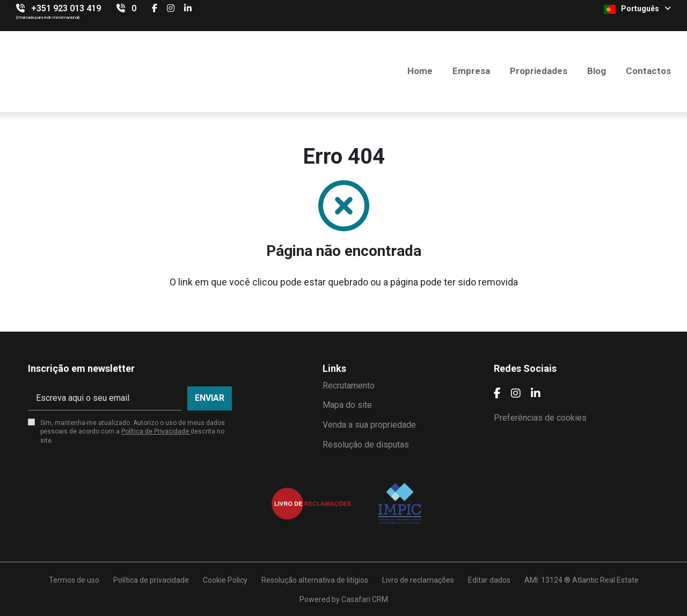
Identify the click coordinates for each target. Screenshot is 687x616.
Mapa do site (347, 405)
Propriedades (539, 71)
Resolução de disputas (366, 445)
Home (420, 71)
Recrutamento (349, 386)
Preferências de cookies (540, 418)
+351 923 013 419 (66, 8)
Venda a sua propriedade (369, 425)
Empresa (471, 71)
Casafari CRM (365, 599)
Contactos (648, 71)
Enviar (210, 398)
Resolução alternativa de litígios (315, 580)
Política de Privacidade (156, 431)
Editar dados (489, 580)
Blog (597, 71)
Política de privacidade (151, 580)
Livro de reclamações (418, 580)
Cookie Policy (225, 580)
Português (637, 9)
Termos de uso (74, 580)
